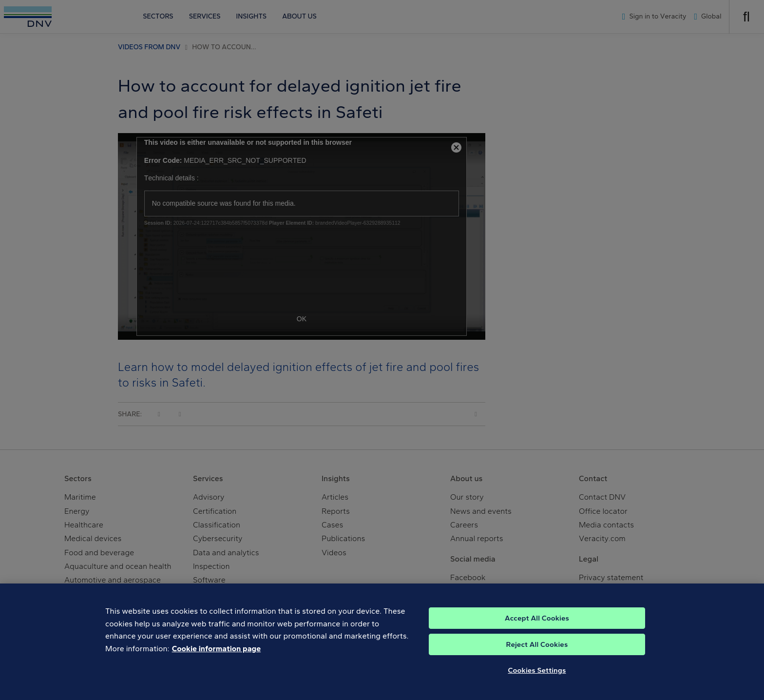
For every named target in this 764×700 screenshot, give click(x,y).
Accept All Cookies (537, 624)
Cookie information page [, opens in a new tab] (217, 655)
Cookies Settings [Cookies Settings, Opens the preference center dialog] (537, 677)
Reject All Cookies (537, 651)
